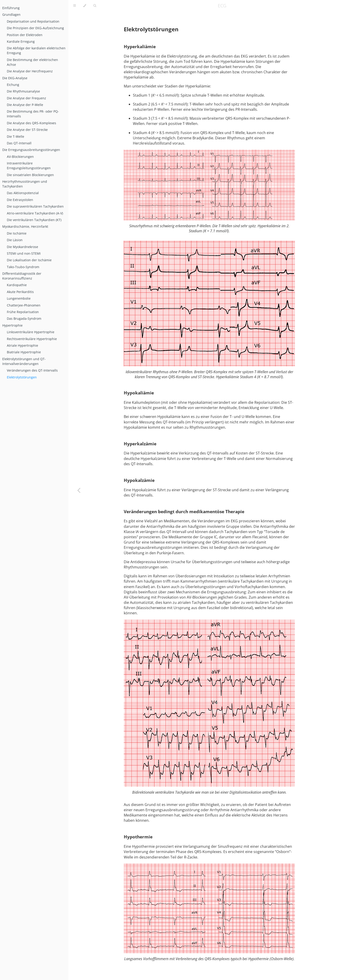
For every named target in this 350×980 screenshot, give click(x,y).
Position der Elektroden (25, 35)
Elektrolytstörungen (22, 377)
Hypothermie (138, 837)
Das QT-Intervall (19, 143)
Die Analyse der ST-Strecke (27, 130)
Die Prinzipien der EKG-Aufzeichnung (35, 28)
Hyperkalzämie (140, 444)
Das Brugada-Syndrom (24, 318)
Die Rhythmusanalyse (23, 91)
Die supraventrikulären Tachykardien (35, 206)
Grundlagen (11, 15)
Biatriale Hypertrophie (24, 352)
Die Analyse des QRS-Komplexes (32, 123)
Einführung (11, 8)
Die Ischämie (17, 233)
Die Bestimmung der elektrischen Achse (32, 62)
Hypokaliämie (139, 393)
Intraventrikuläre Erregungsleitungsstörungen (29, 166)
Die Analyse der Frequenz (26, 98)
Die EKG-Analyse (15, 78)
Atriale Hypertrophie (22, 345)
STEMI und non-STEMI (24, 253)
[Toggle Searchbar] (95, 6)
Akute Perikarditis (20, 292)
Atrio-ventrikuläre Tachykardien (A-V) (35, 213)
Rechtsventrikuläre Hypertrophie (32, 339)
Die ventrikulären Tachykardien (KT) (34, 220)
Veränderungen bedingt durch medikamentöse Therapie (184, 511)
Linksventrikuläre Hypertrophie (31, 332)
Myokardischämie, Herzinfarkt (25, 226)
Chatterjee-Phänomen (24, 305)
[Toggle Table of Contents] (75, 6)
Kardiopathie (17, 285)
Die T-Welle (16, 136)
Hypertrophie (12, 325)
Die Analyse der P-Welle (25, 105)
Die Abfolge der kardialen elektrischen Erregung (36, 50)
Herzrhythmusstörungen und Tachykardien (25, 184)
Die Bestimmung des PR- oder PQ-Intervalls (33, 114)
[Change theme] (85, 6)
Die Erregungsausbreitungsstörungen (31, 150)
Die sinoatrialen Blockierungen (30, 175)
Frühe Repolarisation (23, 312)
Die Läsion (15, 240)
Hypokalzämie (139, 480)
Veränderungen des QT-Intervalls (32, 370)
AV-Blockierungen (20, 157)
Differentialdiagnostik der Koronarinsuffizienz (22, 276)
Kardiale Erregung (21, 41)
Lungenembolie (19, 298)
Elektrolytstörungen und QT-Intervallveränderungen (24, 361)
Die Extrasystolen (20, 200)
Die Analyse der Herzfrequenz (30, 71)
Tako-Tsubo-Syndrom (23, 267)
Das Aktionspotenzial (23, 193)
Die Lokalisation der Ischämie (29, 260)
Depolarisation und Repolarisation (33, 21)
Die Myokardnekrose (22, 247)
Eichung (13, 85)
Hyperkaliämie (140, 46)
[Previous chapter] (79, 490)
